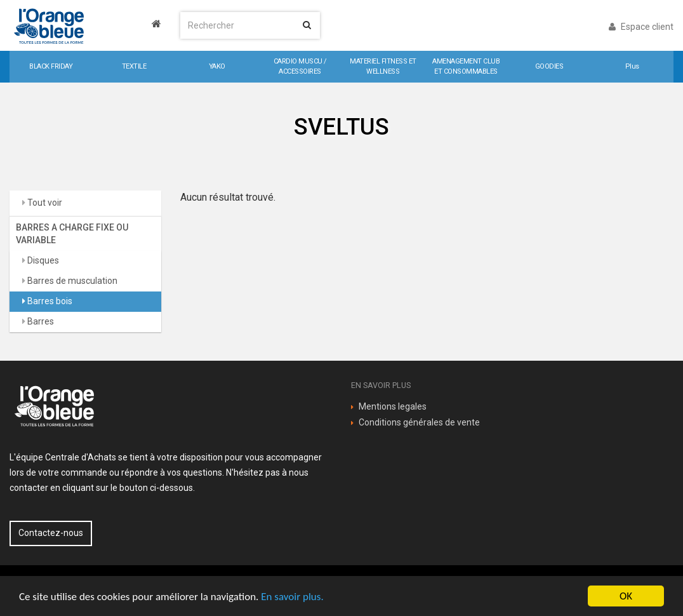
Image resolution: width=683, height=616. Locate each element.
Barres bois (49, 301)
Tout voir (44, 203)
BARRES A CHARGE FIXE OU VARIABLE (72, 234)
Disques (42, 260)
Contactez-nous (51, 533)
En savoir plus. (292, 597)
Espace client (641, 27)
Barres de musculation (71, 281)
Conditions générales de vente (419, 422)
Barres (40, 321)
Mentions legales (393, 406)
